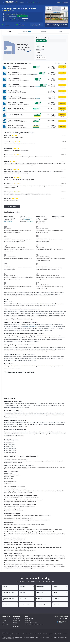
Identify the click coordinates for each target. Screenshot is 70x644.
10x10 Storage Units (11, 448)
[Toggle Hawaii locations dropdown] (27, 592)
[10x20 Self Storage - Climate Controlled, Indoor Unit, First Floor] (35, 121)
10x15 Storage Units (11, 450)
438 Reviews (11, 11)
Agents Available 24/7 (22, 16)
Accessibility (16, 619)
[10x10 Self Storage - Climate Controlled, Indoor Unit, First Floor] (35, 109)
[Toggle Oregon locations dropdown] (43, 598)
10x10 (38, 52)
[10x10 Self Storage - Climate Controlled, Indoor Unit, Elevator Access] (35, 103)
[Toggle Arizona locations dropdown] (10, 587)
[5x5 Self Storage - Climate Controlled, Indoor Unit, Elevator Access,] (35, 86)
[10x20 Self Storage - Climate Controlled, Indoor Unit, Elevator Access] (35, 115)
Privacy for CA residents (31, 623)
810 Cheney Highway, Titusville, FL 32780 (15, 14)
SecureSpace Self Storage (31, 326)
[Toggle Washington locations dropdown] (60, 604)
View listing (29, 218)
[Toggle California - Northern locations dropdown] (10, 593)
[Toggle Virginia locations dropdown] (60, 598)
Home (22, 2)
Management (17, 621)
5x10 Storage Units (10, 445)
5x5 (38, 46)
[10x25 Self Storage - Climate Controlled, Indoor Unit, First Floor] (35, 126)
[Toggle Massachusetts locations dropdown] (27, 604)
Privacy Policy (28, 621)
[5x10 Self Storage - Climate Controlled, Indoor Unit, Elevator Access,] (35, 98)
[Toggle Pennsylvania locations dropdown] (43, 604)
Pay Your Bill (37, 2)
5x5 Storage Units (10, 443)
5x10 (43, 46)
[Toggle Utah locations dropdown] (60, 592)
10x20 (38, 58)
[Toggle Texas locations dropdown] (60, 587)
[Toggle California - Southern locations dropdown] (10, 599)
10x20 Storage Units (11, 452)
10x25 (44, 58)
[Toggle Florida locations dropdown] (27, 587)
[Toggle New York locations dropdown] (43, 592)
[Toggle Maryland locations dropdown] (27, 598)
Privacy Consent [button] (29, 619)
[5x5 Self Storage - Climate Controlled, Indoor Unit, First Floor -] (35, 67)
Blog (3, 623)
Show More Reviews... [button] (12, 206)
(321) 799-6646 (62, 2)
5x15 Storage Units (10, 446)
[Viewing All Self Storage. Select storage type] (61, 63)
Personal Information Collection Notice (34, 625)
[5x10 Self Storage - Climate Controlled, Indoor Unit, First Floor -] (35, 92)
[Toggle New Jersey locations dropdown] (43, 587)
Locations (29, 2)
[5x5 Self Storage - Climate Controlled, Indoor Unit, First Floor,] (35, 73)
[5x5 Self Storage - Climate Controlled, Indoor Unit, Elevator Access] (35, 79)
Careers (15, 623)
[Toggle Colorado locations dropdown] (10, 604)
